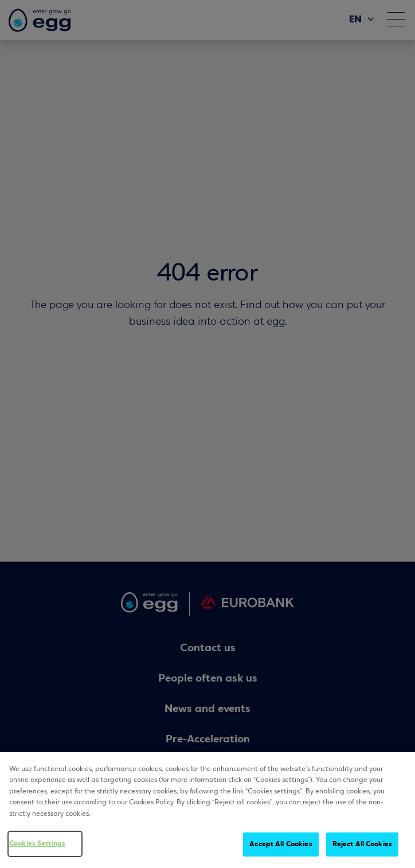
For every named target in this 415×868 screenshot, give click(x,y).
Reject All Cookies (362, 844)
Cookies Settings (37, 844)
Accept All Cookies (281, 844)
